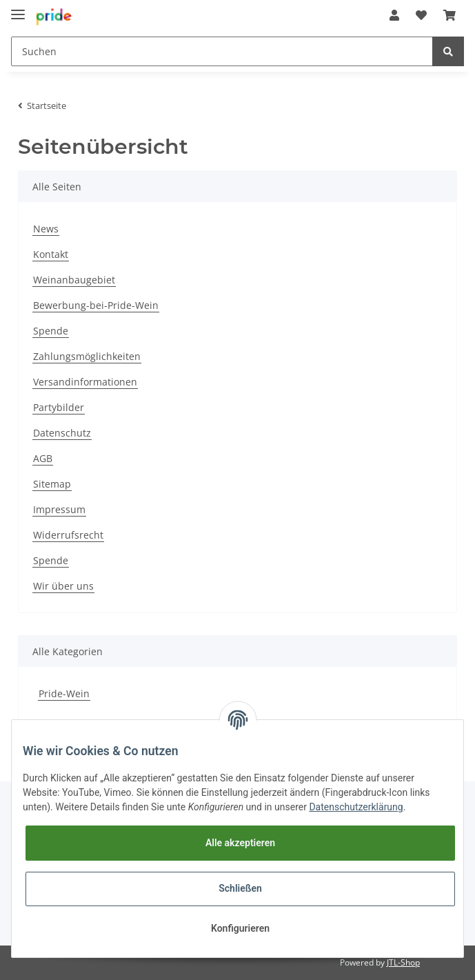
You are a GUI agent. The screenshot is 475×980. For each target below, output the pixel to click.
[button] (394, 15)
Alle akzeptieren (240, 843)
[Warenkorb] (449, 15)
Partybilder (59, 407)
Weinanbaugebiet (74, 280)
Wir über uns (63, 586)
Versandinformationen (85, 382)
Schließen (240, 888)
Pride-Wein (64, 693)
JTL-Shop (403, 962)
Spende (51, 331)
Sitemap (52, 484)
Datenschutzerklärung (356, 807)
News (46, 229)
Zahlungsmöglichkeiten (87, 356)
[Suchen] (222, 51)
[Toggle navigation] (18, 9)
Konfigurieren (240, 928)
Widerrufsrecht (68, 535)
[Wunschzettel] (421, 15)
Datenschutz (62, 433)
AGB (43, 458)
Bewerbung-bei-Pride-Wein (96, 305)
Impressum (59, 509)
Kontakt (51, 254)
